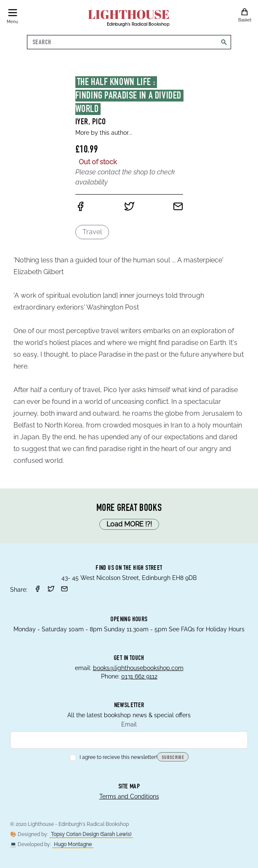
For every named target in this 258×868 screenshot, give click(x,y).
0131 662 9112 (139, 676)
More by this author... (104, 133)
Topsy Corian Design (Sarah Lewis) (91, 834)
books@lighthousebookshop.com (138, 668)
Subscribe (173, 758)
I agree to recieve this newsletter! (113, 757)
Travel (92, 232)
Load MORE (129, 524)
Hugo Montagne (73, 844)
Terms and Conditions (129, 796)
